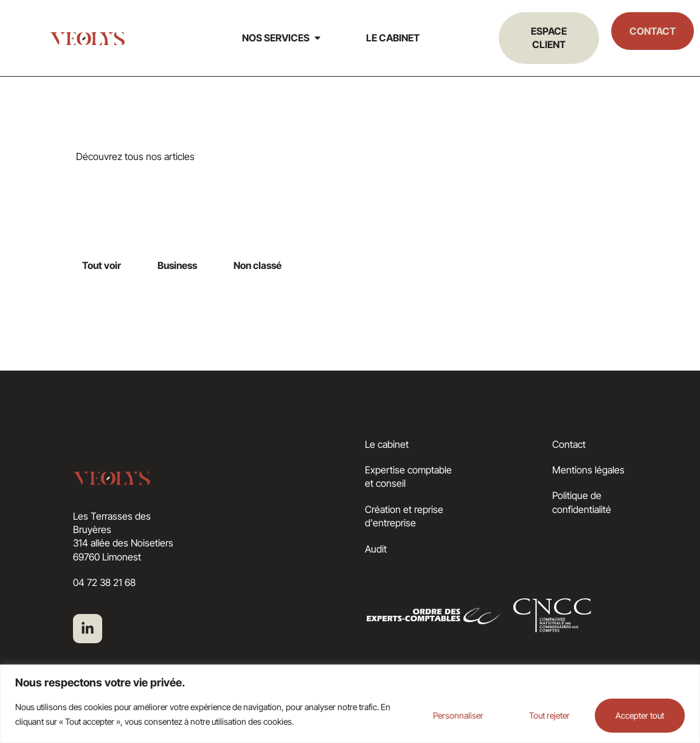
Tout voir (102, 265)
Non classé (258, 265)
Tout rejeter (538, 714)
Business (177, 265)
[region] (350, 703)
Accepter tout (636, 714)
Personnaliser (439, 714)
